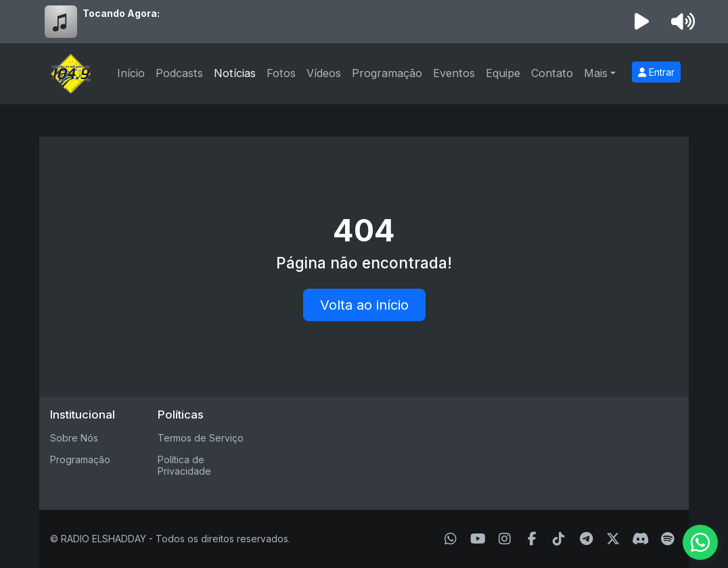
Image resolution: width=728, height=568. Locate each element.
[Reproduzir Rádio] (642, 22)
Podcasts (179, 73)
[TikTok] (559, 539)
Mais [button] (596, 73)
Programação (387, 73)
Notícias (235, 73)
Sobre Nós (74, 438)
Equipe (503, 73)
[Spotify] (667, 539)
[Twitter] (613, 539)
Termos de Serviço (201, 438)
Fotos (281, 73)
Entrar (656, 72)
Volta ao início (364, 305)
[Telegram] (586, 539)
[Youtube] (478, 539)
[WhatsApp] (451, 539)
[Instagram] (505, 539)
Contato (552, 73)
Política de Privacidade (184, 465)
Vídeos (324, 73)
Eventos (454, 73)
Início (131, 73)
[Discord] (640, 539)
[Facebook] (532, 539)
